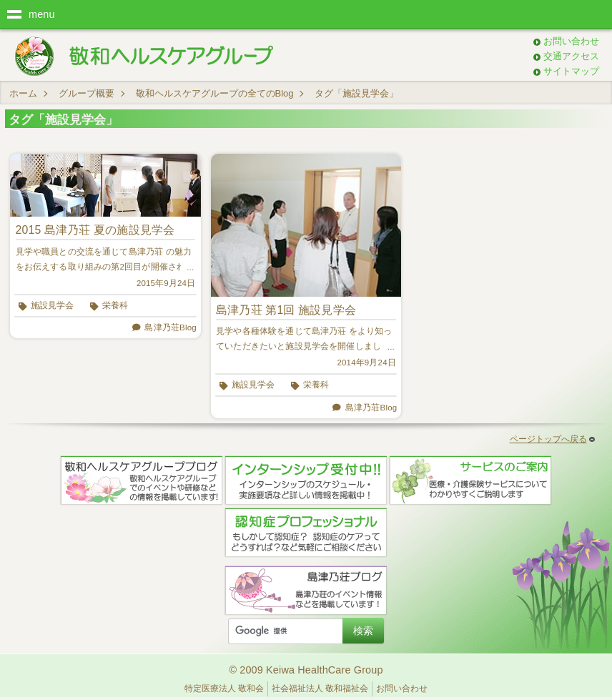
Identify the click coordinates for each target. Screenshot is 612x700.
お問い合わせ (571, 41)
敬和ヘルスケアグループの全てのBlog (215, 93)
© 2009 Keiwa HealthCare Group (306, 670)
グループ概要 (87, 93)
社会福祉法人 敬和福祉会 (320, 689)
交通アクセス (571, 56)
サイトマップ (571, 71)
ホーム (23, 93)
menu (42, 14)
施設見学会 (52, 305)
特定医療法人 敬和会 (224, 689)
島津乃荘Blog (170, 327)
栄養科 (115, 305)
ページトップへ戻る (552, 439)
